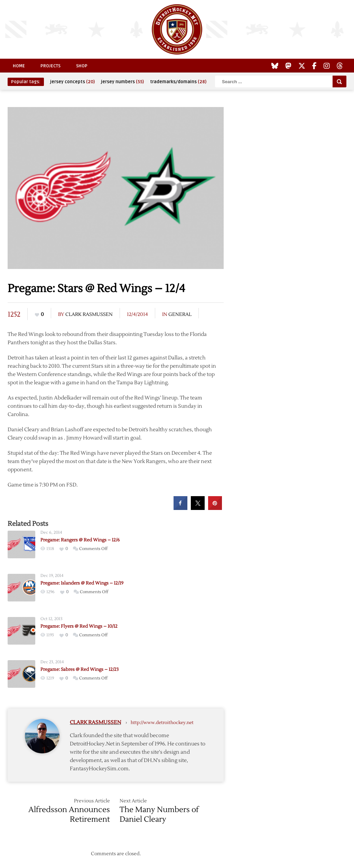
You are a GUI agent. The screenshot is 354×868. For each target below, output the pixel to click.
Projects (50, 66)
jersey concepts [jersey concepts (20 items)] (72, 82)
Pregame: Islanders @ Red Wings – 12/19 (82, 583)
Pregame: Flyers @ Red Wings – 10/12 (79, 626)
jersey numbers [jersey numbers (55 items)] (122, 82)
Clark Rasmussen (89, 315)
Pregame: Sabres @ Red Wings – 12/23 (80, 669)
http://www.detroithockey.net (162, 723)
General (180, 315)
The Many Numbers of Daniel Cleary (159, 814)
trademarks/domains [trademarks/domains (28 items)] (178, 82)
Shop (82, 66)
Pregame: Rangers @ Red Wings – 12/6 (80, 540)
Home (19, 66)
